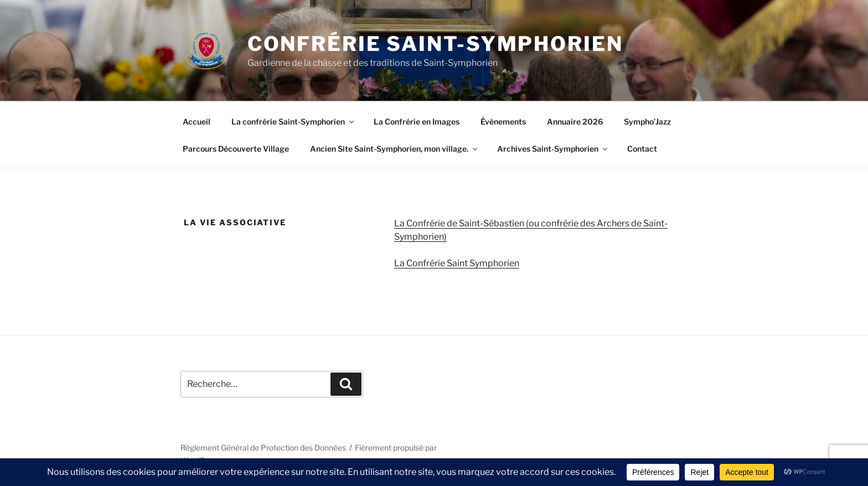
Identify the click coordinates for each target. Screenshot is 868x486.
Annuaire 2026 (575, 121)
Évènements (503, 121)
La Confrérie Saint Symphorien (457, 263)
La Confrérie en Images (417, 121)
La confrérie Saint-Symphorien (293, 121)
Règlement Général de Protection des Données (263, 448)
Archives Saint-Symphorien (553, 149)
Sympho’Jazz (647, 121)
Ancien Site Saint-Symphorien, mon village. (394, 149)
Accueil (197, 121)
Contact (642, 149)
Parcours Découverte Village (236, 149)
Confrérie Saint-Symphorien (435, 44)
